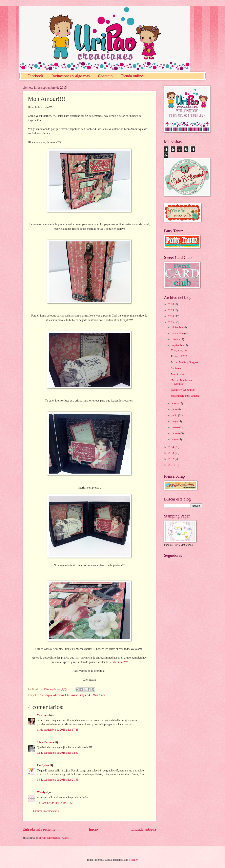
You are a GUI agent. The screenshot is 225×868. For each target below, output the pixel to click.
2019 (171, 310)
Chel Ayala (71, 695)
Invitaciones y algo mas (71, 76)
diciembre (178, 327)
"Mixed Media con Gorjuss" (181, 382)
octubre (176, 339)
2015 (171, 322)
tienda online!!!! (118, 662)
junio (175, 415)
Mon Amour (100, 695)
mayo (175, 421)
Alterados (58, 695)
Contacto (105, 76)
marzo (176, 427)
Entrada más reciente (39, 829)
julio (175, 409)
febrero (176, 433)
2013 (171, 453)
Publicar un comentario (46, 811)
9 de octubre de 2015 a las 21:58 (55, 803)
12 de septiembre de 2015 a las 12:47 (58, 753)
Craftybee (43, 765)
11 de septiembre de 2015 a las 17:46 (58, 730)
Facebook (35, 76)
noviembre (178, 333)
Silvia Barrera (45, 742)
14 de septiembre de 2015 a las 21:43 (58, 780)
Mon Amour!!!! (180, 374)
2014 (171, 447)
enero (175, 439)
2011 (171, 465)
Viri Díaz (42, 715)
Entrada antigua (144, 829)
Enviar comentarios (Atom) (54, 838)
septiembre (178, 345)
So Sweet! (177, 368)
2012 (171, 459)
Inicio (93, 829)
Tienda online (132, 76)
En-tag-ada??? (179, 356)
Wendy (41, 792)
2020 (171, 304)
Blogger (133, 860)
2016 (171, 316)
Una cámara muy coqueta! (186, 396)
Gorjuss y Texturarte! (183, 390)
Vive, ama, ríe (179, 350)
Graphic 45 (85, 695)
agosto (176, 403)
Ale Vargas (46, 695)
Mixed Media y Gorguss (184, 362)
